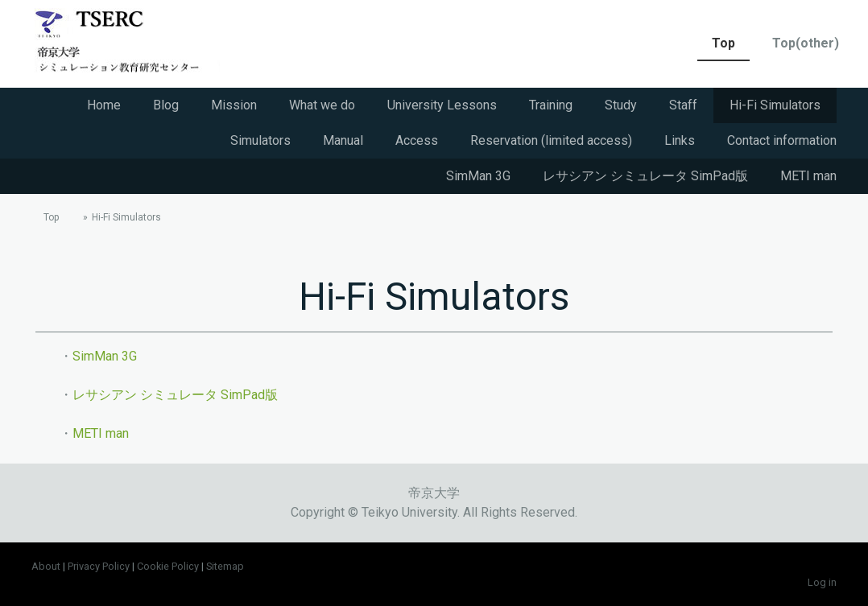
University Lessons (442, 105)
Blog (166, 105)
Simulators (260, 140)
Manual (343, 140)
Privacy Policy (99, 566)
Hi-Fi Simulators (775, 105)
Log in (822, 582)
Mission (234, 105)
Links (680, 140)
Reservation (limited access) (551, 140)
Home (104, 105)
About (46, 566)
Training (551, 105)
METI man (808, 176)
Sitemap (225, 566)
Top (723, 43)
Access (417, 140)
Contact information (782, 140)
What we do (322, 105)
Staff (683, 105)
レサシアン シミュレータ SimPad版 (645, 176)
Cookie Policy (168, 566)
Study (621, 105)
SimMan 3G (478, 176)
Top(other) (806, 43)
